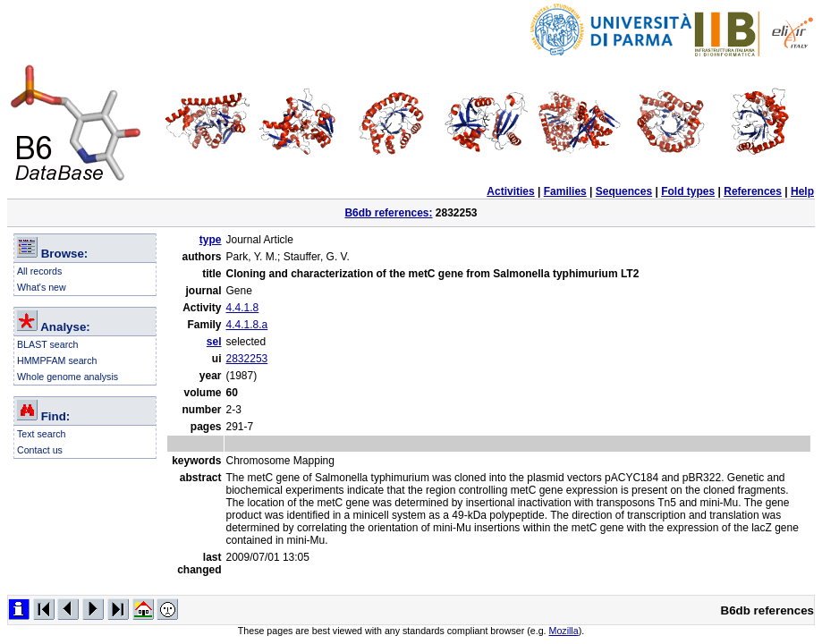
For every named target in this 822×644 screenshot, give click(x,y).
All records (39, 271)
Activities (510, 191)
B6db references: (388, 213)
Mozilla (564, 631)
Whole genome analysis (68, 377)
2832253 (247, 359)
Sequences (624, 191)
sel (214, 342)
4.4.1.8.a (247, 325)
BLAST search (48, 344)
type (211, 240)
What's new (42, 287)
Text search (42, 434)
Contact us (40, 450)
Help (802, 191)
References (753, 191)
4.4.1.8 (243, 308)
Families (565, 191)
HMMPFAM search (57, 360)
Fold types (688, 191)
